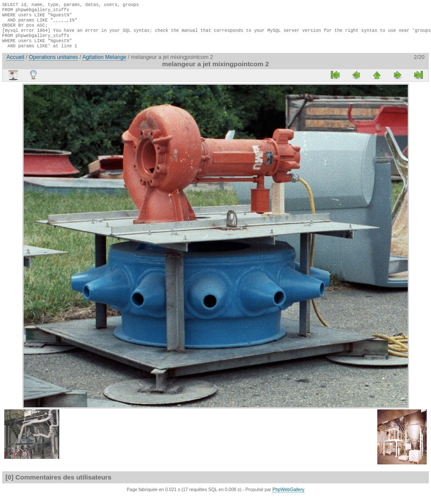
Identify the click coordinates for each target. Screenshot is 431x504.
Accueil (15, 65)
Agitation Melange (104, 65)
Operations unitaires (53, 65)
